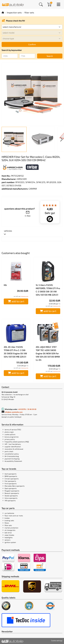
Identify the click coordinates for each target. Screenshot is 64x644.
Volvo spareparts (11, 498)
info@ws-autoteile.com (14, 412)
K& (5, 285)
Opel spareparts (11, 488)
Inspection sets (14, 12)
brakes (7, 518)
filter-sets (8, 525)
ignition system (10, 542)
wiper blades (9, 535)
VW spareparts (10, 500)
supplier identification (13, 447)
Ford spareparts (11, 483)
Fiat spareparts (10, 481)
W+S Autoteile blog (12, 456)
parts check (9, 451)
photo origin (9, 432)
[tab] (8, 232)
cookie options (10, 434)
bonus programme (11, 437)
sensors (7, 540)
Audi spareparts (10, 474)
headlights (9, 537)
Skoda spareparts (11, 496)
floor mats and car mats (14, 516)
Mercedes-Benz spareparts (15, 486)
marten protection (11, 528)
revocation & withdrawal (14, 449)
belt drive (8, 533)
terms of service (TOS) (13, 430)
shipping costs (25, 296)
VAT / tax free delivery (13, 444)
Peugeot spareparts (12, 491)
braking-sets (9, 520)
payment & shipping (12, 459)
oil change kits (10, 530)
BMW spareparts (11, 476)
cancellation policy (12, 454)
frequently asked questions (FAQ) (17, 442)
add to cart (16, 301)
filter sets (29, 12)
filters (7, 523)
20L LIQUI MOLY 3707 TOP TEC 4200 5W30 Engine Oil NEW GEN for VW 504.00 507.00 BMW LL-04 (48, 353)
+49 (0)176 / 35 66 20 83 (27, 409)
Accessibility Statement (13, 461)
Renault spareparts (12, 493)
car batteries (9, 513)
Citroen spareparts (12, 479)
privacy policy (10, 439)
